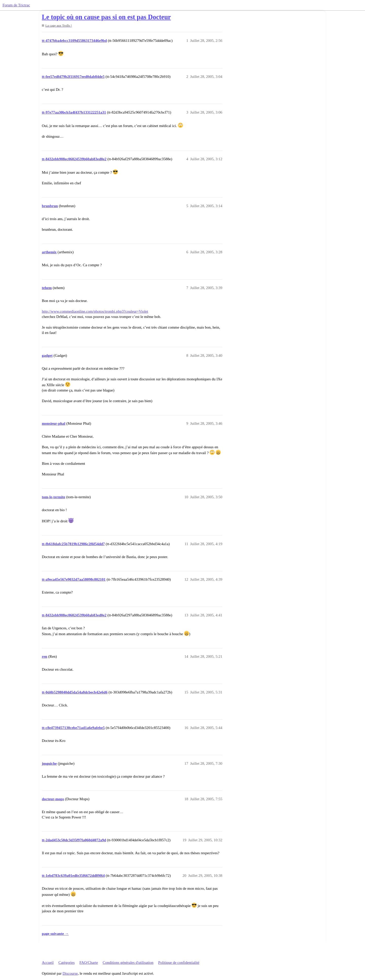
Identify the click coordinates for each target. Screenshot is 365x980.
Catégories (66, 963)
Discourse (70, 973)
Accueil (48, 963)
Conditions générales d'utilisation (128, 963)
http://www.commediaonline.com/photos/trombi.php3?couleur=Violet (95, 311)
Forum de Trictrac (16, 5)
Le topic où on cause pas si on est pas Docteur (106, 17)
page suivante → (55, 934)
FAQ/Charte (89, 963)
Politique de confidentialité (179, 963)
